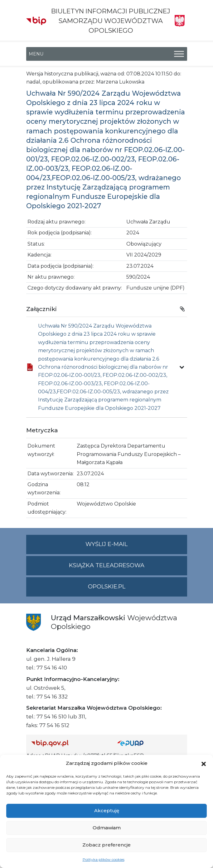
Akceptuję (107, 810)
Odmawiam (107, 828)
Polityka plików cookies (104, 859)
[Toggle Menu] (179, 54)
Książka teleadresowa (107, 565)
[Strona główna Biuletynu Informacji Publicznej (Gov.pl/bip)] (69, 743)
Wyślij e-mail (136, 547)
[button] (204, 763)
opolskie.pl (107, 587)
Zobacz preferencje (106, 845)
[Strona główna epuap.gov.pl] (150, 743)
